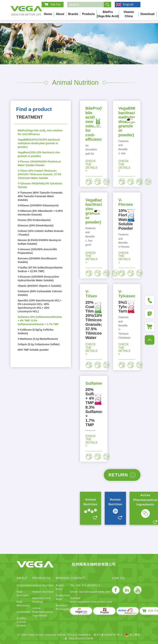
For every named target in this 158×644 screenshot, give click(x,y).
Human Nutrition (43, 592)
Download (147, 14)
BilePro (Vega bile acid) (108, 14)
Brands (73, 14)
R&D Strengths (23, 594)
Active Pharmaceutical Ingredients (43, 612)
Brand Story (60, 587)
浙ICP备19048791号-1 (108, 635)
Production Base (63, 597)
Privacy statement (79, 635)
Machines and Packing (41, 600)
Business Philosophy (63, 607)
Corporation (24, 585)
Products (88, 14)
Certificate (23, 612)
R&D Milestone (23, 604)
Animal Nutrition (43, 585)
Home (48, 14)
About (60, 14)
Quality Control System (22, 622)
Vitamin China (129, 14)
